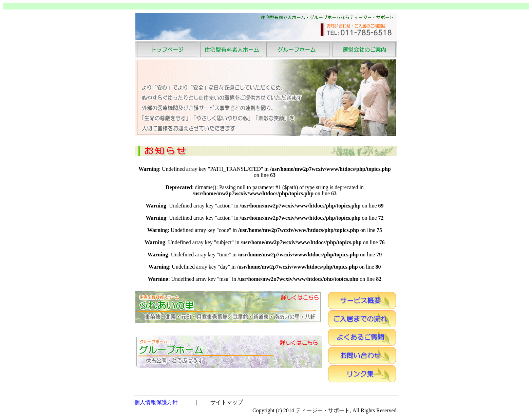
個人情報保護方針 (156, 402)
